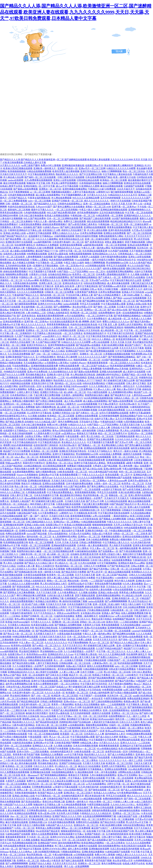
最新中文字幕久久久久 (42, 210)
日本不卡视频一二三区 (91, 672)
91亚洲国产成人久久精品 (52, 351)
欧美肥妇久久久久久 (50, 280)
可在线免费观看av (21, 366)
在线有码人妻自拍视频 (14, 254)
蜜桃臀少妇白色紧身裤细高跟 (15, 260)
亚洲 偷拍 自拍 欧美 (64, 286)
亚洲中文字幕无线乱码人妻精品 (90, 463)
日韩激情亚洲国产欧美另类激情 (62, 799)
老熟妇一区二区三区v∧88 (98, 207)
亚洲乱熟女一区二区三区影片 (78, 793)
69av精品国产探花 (62, 507)
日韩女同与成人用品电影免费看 (22, 687)
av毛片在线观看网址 (75, 316)
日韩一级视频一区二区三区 (19, 204)
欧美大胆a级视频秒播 (129, 749)
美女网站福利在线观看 (129, 740)
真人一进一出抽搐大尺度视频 (68, 660)
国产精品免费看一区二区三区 (20, 239)
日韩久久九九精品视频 (140, 575)
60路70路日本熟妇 (57, 640)
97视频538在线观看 (115, 383)
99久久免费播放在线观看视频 (15, 772)
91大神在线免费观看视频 (74, 805)
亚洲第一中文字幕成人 (17, 369)
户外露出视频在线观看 (120, 531)
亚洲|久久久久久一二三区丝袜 (135, 743)
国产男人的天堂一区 (97, 572)
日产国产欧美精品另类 (118, 566)
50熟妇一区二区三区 (123, 534)
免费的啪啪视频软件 (113, 799)
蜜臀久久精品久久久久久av (66, 233)
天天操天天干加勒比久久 (100, 451)
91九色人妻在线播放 (133, 584)
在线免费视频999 (107, 313)
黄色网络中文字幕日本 (42, 286)
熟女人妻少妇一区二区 (26, 486)
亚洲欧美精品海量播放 (93, 852)
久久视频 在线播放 (140, 274)
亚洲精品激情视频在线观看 (114, 210)
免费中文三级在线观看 (75, 221)
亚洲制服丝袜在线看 (40, 772)
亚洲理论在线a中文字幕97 (81, 584)
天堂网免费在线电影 (42, 787)
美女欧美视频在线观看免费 (91, 460)
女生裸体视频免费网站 (23, 472)
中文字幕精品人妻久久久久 (116, 542)
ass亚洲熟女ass (69, 433)
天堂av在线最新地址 (58, 534)
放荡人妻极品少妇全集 (70, 469)
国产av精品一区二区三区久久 (47, 645)
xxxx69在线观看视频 (87, 404)
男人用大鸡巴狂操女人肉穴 (34, 410)
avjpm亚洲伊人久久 (52, 336)
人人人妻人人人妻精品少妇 (38, 557)
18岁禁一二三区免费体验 (80, 389)
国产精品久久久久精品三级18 (76, 348)
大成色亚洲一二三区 (55, 377)
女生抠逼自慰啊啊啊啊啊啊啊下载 (99, 816)
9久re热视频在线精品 (76, 377)
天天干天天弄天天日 (72, 645)
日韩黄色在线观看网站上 (70, 204)
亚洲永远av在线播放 (22, 380)
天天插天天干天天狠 (71, 301)
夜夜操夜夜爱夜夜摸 (97, 363)
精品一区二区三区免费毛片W (112, 433)
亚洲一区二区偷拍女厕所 (136, 224)
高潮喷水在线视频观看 (100, 457)
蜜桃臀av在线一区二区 (33, 719)
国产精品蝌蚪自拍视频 (94, 301)
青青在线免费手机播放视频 (108, 584)
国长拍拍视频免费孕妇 (69, 843)
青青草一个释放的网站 (62, 704)
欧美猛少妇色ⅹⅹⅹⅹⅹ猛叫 (76, 386)
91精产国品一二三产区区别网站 (73, 271)
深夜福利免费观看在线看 (104, 810)
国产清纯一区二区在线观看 (132, 640)
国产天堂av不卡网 (124, 442)
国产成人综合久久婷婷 (107, 737)
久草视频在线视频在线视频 (117, 354)
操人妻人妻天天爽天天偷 (83, 657)
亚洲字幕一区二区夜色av (124, 207)
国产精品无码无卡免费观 (114, 557)
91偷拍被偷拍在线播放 (86, 551)
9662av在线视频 (48, 716)
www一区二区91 (97, 271)
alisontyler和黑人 (18, 507)
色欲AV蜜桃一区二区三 (101, 802)
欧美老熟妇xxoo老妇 (37, 654)
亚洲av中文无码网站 (66, 769)
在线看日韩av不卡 (94, 165)
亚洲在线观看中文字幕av (71, 834)
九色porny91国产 (44, 207)
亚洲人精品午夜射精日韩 (12, 313)
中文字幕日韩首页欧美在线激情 (102, 336)
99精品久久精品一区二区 (126, 398)
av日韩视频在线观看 (95, 266)
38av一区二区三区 (19, 816)
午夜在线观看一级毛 (75, 436)
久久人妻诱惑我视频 (50, 298)
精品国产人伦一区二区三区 (113, 507)
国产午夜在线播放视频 (130, 551)
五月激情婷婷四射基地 (138, 766)
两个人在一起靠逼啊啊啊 (76, 866)
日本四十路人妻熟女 (100, 560)
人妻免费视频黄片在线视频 (39, 257)
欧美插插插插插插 (17, 171)
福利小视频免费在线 (46, 407)
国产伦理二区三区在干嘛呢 (21, 778)
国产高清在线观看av (31, 802)
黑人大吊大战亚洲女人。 (40, 507)
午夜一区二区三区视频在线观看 (44, 734)
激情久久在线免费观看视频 (100, 666)
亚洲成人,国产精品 (111, 613)
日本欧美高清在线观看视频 (42, 699)
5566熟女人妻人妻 (47, 460)
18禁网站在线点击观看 (129, 772)
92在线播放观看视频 (137, 286)
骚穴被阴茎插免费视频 (122, 192)
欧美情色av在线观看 (21, 645)
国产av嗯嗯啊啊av (62, 307)
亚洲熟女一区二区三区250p (125, 713)
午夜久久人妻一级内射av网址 (48, 221)
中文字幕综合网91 (105, 578)
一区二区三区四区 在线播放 (17, 787)
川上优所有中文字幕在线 (39, 413)
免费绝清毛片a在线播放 (133, 277)
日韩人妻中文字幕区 (136, 383)
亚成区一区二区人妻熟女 (76, 548)
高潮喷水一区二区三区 (72, 310)
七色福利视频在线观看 (35, 213)
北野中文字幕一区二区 (70, 251)
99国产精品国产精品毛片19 (14, 236)
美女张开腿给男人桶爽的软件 (119, 165)
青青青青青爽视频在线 (58, 324)
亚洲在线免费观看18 (13, 322)
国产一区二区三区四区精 (139, 233)
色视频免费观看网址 (140, 725)
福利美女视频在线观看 (114, 269)
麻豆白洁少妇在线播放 (89, 766)
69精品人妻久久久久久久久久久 (131, 855)
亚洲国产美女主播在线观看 (100, 439)
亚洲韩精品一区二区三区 (16, 749)
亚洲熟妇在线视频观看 (95, 227)
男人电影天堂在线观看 (120, 545)
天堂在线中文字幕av (89, 422)
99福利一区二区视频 (119, 725)
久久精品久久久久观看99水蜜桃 (52, 327)
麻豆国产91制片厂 (134, 345)
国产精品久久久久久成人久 (73, 428)
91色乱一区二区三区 (25, 828)
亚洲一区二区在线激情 (33, 675)
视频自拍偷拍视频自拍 (45, 669)
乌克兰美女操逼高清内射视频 (125, 849)
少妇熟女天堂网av (33, 436)
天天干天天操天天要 (85, 575)
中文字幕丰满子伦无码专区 (121, 333)
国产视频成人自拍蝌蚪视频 (113, 519)
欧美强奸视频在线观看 (11, 575)
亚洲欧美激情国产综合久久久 (20, 357)
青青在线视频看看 (116, 463)
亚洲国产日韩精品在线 (11, 581)
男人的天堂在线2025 (138, 601)
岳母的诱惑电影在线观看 (88, 837)
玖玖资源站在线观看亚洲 (95, 251)
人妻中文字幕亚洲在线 (84, 192)
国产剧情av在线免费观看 (130, 637)
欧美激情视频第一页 (71, 298)
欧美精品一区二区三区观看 (113, 180)
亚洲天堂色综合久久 (90, 171)
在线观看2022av (107, 616)
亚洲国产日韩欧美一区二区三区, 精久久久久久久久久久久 (81, 201)
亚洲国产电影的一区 (68, 168)
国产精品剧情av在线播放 (88, 345)
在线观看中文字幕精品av (41, 236)
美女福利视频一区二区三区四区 (37, 307)
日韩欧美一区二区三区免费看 (59, 292)
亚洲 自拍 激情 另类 (24, 628)
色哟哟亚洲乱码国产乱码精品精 (75, 722)
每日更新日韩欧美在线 (46, 628)
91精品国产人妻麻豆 (126, 678)
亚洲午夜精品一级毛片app (39, 478)
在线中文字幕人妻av (104, 419)
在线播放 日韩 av (88, 289)
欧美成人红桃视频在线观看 (62, 330)
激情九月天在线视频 (55, 858)
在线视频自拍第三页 (89, 510)
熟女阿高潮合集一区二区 (95, 495)
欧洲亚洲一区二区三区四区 (84, 313)
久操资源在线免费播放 (30, 224)
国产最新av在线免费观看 (26, 189)
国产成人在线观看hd (98, 840)
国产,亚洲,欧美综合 (94, 242)
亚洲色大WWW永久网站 (50, 304)
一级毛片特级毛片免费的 (102, 260)
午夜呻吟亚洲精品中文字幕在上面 (25, 230)
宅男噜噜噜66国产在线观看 (118, 478)
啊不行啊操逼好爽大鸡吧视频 (51, 560)
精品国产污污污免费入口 (136, 648)
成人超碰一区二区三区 (75, 392)
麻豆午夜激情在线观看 (17, 822)
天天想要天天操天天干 (45, 634)
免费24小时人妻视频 (51, 165)
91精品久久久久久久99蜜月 (65, 354)
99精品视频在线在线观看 (40, 660)
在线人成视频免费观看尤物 (135, 613)
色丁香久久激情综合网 (66, 846)
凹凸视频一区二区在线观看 (117, 631)
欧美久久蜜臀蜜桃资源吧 (46, 684)
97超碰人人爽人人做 (123, 802)
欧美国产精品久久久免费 (50, 793)
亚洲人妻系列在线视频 (139, 495)
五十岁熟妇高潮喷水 (46, 357)
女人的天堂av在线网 (93, 298)
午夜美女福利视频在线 (39, 198)
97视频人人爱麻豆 (39, 260)
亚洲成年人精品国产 (21, 501)
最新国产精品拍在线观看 (127, 858)
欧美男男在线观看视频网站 (85, 507)
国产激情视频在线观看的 (140, 707)
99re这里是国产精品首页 (48, 831)
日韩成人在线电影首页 (122, 239)
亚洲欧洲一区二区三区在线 (65, 622)
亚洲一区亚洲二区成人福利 (106, 604)
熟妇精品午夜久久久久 (47, 778)
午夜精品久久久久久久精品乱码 (96, 813)
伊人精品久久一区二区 (66, 563)
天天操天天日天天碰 (56, 604)
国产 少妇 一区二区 (41, 354)
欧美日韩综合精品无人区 (71, 239)
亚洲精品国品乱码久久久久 (21, 672)
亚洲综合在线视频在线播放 (136, 537)
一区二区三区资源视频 (115, 245)
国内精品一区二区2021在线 (68, 383)
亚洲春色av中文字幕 (10, 324)
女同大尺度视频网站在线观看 (114, 413)
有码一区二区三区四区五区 (132, 472)
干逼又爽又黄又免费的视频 (47, 395)
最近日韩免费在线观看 (14, 183)
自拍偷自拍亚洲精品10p (60, 274)
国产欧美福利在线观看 (113, 781)
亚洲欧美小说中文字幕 (58, 375)
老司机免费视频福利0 (88, 213)
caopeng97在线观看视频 (135, 298)
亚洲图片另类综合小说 (51, 392)
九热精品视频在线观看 (11, 516)
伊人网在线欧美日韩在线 (83, 375)
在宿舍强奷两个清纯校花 (46, 445)
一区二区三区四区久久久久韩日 (124, 363)
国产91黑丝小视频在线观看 (49, 401)
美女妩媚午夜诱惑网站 (40, 454)
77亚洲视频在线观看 (125, 436)
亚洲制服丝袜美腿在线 (73, 165)
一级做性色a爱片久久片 (131, 289)
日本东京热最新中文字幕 (46, 495)
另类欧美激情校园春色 (55, 389)
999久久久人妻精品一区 (103, 339)
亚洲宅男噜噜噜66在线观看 (61, 345)
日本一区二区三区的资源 (95, 716)
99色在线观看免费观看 (135, 528)
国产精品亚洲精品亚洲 (140, 310)
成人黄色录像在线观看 (118, 283)
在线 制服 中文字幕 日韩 (98, 831)
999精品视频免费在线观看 (25, 637)
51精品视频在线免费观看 (50, 486)
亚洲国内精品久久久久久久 (137, 215)
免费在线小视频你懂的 (23, 401)
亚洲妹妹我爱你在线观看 (64, 545)
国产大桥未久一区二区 (109, 277)
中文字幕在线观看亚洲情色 (41, 174)
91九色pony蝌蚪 (31, 280)
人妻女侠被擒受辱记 (16, 810)
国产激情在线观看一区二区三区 (69, 784)
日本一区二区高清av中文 (72, 266)
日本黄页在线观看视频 (35, 575)
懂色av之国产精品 (12, 675)
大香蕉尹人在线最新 (89, 257)
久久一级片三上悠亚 (136, 716)
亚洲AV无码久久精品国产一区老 (88, 731)
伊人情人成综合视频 (97, 230)
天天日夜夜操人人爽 (36, 799)
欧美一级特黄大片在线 (124, 177)
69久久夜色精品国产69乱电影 (103, 472)
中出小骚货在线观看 (97, 392)
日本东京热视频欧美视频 (85, 410)
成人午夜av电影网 (73, 401)
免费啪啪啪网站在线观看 (138, 731)
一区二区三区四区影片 (11, 578)
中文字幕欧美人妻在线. (86, 654)
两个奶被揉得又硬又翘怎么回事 (119, 380)
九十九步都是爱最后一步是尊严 (87, 498)
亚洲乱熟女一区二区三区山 (60, 463)
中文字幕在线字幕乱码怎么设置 (126, 280)
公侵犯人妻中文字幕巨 (28, 392)
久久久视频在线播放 (61, 269)
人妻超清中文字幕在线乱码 (105, 722)
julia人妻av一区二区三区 (26, 457)
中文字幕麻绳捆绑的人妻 (74, 195)
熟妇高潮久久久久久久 (67, 174)
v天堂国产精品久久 (17, 198)
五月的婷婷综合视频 (16, 266)
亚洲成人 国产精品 (113, 298)
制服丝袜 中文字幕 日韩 (38, 183)
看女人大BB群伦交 (45, 566)
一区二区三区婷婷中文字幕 (99, 316)
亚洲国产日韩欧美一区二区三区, (37, 616)
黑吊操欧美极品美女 (36, 375)
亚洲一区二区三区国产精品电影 (112, 575)
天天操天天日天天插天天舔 (74, 457)
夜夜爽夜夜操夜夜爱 (109, 746)
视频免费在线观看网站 (97, 725)
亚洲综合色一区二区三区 (78, 339)
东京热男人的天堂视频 (68, 813)
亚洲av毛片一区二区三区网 (92, 168)
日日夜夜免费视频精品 (51, 590)
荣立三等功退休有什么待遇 (105, 348)
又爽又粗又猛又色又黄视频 (51, 569)
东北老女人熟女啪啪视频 (33, 607)
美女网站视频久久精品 (113, 445)
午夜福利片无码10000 (44, 404)
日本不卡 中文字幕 (136, 587)
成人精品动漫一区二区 (119, 319)
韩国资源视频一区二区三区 (87, 360)
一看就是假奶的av (120, 516)
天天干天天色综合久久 (45, 613)
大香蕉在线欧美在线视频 (25, 283)
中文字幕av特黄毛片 (108, 404)
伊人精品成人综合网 (13, 177)
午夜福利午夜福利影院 (21, 613)
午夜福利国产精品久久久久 (26, 295)
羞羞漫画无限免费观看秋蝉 (50, 316)
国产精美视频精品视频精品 (84, 277)
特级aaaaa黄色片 (14, 463)
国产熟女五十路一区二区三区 (18, 634)
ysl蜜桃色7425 (103, 192)
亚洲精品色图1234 (142, 475)
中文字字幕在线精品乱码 (25, 442)
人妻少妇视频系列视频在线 (137, 657)
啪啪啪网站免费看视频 (135, 327)
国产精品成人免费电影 (28, 590)
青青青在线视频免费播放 (119, 227)
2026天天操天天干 (126, 189)
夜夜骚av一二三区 (128, 737)
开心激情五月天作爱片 (14, 757)
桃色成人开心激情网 (67, 357)
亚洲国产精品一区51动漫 (134, 375)
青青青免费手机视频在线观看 (80, 648)
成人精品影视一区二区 (112, 330)
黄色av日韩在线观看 (62, 430)
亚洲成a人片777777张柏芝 (90, 380)
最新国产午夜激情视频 (69, 728)
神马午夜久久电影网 (124, 581)
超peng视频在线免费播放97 (38, 498)
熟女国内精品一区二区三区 (69, 566)
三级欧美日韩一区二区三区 (32, 554)
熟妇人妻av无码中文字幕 (129, 389)
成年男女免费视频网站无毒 (30, 289)
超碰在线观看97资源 (95, 587)
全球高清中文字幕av (10, 410)
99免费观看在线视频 (37, 254)
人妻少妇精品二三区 (36, 313)
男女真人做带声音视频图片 (65, 183)
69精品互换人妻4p (89, 743)
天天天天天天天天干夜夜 (132, 348)
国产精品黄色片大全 (120, 395)
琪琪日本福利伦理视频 (86, 236)
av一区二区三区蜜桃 (40, 192)
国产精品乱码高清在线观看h (43, 369)
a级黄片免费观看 (134, 463)
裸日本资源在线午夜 (18, 454)
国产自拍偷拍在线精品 (47, 469)
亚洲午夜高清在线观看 (119, 230)
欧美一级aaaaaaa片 (51, 531)
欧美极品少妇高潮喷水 (47, 601)
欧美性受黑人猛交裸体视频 (66, 171)
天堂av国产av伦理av (99, 280)
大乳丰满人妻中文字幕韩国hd (57, 528)
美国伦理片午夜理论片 (34, 463)
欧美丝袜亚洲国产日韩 (123, 831)
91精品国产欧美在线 (13, 557)
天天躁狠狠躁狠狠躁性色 (71, 628)
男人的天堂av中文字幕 (19, 319)
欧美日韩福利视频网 (22, 433)
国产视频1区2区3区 (137, 557)
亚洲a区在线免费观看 (138, 245)
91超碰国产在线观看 (134, 186)
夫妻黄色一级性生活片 (123, 386)
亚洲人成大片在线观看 (139, 507)
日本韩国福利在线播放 (90, 183)
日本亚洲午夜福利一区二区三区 (68, 242)
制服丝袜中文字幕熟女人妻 (47, 805)
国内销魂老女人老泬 (115, 734)
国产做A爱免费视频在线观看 (100, 351)
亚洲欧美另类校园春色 (61, 760)
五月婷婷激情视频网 (109, 416)
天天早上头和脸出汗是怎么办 (128, 525)
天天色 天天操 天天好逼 (66, 542)
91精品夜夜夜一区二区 (121, 610)
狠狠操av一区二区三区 (60, 731)
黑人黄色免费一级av (129, 466)
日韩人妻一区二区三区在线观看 (126, 569)
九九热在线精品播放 (41, 319)
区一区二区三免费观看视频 (13, 201)
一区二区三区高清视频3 (66, 210)
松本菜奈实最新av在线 (42, 625)
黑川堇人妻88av (41, 760)
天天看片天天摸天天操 (128, 307)
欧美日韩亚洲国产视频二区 (37, 398)
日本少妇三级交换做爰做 (31, 215)
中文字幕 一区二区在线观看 (139, 213)
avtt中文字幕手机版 (17, 481)
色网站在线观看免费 (69, 366)
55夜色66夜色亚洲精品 (23, 725)
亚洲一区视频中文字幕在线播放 (43, 266)
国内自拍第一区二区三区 (52, 295)
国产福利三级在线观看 (71, 227)
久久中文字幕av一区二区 (69, 716)
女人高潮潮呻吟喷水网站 (120, 392)
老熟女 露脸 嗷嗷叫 (114, 242)
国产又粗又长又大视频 (57, 675)
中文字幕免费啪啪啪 (78, 643)
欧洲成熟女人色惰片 (57, 607)
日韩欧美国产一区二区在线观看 (85, 489)
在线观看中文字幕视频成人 (90, 769)
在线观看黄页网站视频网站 (120, 271)
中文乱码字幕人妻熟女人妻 (79, 295)
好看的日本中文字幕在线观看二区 (31, 819)
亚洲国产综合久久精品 (40, 863)
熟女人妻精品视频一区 (23, 631)
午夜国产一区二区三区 (91, 631)
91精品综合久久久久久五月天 (123, 195)
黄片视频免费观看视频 (134, 787)
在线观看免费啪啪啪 (141, 710)
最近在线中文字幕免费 (73, 531)
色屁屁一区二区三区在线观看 (36, 545)
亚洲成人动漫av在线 (137, 304)
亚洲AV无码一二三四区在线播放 (122, 622)
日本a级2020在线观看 (57, 489)
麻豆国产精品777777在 (47, 251)
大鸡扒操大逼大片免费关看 (60, 595)
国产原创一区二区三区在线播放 (16, 746)
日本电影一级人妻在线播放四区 (93, 545)
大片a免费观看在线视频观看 (38, 180)
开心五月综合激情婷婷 (103, 681)
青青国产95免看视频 (58, 749)
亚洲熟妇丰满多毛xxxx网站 (132, 563)
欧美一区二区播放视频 (123, 819)
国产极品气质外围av (140, 322)
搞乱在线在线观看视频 (98, 221)
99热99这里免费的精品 (95, 283)
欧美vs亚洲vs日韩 (47, 813)
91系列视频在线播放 (134, 422)
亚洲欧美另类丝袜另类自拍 (73, 451)
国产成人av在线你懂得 (132, 790)
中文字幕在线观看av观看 (113, 304)
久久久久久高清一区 (55, 693)
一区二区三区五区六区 (28, 301)
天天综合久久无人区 (116, 587)
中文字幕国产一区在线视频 (93, 696)
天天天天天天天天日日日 (12, 799)
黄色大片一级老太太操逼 (126, 451)
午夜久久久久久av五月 (93, 475)
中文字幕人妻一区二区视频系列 (16, 333)
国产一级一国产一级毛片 (36, 516)
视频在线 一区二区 (118, 495)
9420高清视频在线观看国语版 (98, 398)
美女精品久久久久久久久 (74, 442)
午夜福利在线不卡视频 (111, 422)
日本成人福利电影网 (99, 693)
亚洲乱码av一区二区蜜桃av (93, 481)
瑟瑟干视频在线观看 (135, 242)
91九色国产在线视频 (118, 251)
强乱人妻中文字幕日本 (134, 837)
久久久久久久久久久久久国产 (136, 198)
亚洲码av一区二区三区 (95, 310)
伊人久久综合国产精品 (139, 266)
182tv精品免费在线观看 (139, 769)
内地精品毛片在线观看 (15, 372)
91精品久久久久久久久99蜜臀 (121, 168)
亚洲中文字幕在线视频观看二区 (47, 681)
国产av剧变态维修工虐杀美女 (83, 224)
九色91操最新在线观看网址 (56, 277)
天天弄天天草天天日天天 (105, 640)
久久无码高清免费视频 (19, 354)
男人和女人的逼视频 (130, 430)
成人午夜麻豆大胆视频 (23, 263)
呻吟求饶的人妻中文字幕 (42, 504)
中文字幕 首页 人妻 (108, 324)
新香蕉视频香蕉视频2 (85, 492)
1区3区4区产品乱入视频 (33, 604)
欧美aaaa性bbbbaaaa (115, 731)
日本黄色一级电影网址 (73, 395)
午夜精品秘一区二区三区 (83, 215)
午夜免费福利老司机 (90, 407)
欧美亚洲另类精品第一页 (128, 339)
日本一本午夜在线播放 (106, 772)
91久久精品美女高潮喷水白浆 (65, 781)
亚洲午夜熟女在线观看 (69, 369)
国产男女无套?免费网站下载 (50, 598)
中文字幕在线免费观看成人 (133, 486)
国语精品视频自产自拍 (131, 416)
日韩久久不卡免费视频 (95, 566)
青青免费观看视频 (9, 269)
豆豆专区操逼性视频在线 (112, 213)
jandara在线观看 (15, 180)
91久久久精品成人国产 (46, 422)
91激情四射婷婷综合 (140, 407)
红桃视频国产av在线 (50, 348)
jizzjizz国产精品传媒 (37, 534)
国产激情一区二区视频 (105, 307)
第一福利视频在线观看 (127, 548)
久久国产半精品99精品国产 (28, 336)
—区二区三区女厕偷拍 (21, 221)
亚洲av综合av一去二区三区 (77, 701)
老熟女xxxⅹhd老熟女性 (68, 613)
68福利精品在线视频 (20, 383)
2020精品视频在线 (32, 466)
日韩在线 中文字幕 (120, 428)
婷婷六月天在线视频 (120, 201)
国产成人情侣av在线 (117, 310)
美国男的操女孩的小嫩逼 (97, 395)
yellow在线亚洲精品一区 (66, 690)
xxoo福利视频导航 (42, 242)
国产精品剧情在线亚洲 (47, 722)
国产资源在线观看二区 (23, 587)
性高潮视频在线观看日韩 (16, 542)
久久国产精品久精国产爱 (48, 342)
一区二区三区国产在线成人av (95, 366)
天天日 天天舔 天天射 (122, 204)
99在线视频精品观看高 (141, 578)
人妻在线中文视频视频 (11, 218)
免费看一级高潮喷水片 (87, 616)
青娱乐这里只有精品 (101, 619)
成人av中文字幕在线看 (67, 186)
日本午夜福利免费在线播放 (114, 257)
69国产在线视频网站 (25, 678)
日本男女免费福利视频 (91, 233)
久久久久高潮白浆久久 (100, 386)
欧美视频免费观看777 (70, 475)
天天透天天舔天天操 (129, 425)
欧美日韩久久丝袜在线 (28, 716)
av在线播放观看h (76, 725)
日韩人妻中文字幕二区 (21, 495)
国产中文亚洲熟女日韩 (91, 174)
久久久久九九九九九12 (65, 478)
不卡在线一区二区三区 (28, 298)
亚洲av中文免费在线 (37, 372)
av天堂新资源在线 (89, 519)
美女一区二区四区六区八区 (37, 448)
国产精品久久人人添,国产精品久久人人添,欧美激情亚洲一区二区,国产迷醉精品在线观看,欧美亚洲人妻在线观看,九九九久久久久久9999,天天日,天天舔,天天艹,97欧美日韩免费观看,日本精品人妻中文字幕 (76, 12)
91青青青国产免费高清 (86, 292)
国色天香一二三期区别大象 (13, 710)
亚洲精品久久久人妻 (42, 746)
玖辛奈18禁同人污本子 (39, 710)
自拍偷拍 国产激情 (33, 227)
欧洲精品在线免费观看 (35, 489)
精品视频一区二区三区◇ (20, 339)
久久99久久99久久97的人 (127, 439)
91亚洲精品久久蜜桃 (89, 186)
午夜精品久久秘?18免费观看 (102, 189)
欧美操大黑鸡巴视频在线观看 (18, 168)
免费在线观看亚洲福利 (77, 569)
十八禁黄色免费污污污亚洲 (47, 433)
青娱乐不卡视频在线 (31, 484)
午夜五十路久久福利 (89, 210)
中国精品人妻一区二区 (30, 277)
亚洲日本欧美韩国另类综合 (13, 660)
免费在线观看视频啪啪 (80, 254)
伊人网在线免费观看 (61, 198)
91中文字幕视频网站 (125, 351)
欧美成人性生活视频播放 (87, 704)
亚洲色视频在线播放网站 (75, 189)
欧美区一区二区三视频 (14, 345)
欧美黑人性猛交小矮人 (11, 448)
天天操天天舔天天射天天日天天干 (69, 319)
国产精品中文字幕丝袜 (30, 849)
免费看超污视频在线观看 (79, 466)
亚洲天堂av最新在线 (58, 254)
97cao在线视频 (82, 260)
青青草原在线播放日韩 (11, 213)
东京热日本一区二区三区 (119, 696)
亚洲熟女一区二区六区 (50, 189)
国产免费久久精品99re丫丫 (109, 657)
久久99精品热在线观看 (116, 501)
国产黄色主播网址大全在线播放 (69, 207)
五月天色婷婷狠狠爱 (110, 198)
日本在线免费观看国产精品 (99, 177)
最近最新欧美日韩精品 (71, 495)
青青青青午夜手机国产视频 (26, 754)
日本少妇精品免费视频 (97, 539)
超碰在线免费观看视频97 (55, 224)
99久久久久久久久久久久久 (49, 587)
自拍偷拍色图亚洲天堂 (62, 752)
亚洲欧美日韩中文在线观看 (19, 242)
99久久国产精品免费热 (35, 218)
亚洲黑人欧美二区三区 (50, 283)
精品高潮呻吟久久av (67, 460)
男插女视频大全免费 (24, 469)
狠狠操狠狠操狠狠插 (102, 525)
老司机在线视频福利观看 (70, 669)
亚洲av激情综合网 (112, 469)
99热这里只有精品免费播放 (122, 669)
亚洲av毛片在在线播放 (95, 628)
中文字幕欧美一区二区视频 (49, 263)
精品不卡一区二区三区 (74, 336)
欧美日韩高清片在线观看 (134, 846)
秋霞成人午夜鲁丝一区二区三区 (108, 675)
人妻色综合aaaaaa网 (141, 395)
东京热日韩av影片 (128, 404)
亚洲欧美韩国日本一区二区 (75, 280)
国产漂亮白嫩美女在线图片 (138, 445)
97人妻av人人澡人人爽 (104, 389)
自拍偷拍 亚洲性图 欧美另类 (84, 554)
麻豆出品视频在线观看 (112, 186)
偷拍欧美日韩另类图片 (37, 713)
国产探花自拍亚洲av (15, 537)
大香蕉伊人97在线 (38, 274)
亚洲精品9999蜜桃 (9, 215)
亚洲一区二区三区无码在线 (87, 557)
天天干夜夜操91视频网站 (120, 684)
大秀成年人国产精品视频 (105, 466)
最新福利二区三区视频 (19, 210)
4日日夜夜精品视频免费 (54, 466)
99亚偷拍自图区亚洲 (69, 631)
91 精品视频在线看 (84, 772)
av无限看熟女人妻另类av (57, 363)
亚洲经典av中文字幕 (49, 475)
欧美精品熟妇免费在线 (19, 681)
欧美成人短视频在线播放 (57, 215)
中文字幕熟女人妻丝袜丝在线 (117, 174)
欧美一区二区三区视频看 (41, 542)
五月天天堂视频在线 (125, 419)
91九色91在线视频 (87, 563)
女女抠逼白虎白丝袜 (52, 386)
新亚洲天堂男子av (53, 289)
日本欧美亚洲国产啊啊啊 (67, 743)
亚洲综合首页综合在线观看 (137, 183)
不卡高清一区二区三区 (38, 837)
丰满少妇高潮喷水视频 (113, 345)
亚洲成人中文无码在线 (133, 292)
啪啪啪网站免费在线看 (17, 274)
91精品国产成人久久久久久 (59, 825)
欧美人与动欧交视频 (108, 289)
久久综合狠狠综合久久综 (61, 372)
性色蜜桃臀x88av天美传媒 (115, 369)
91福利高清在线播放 (64, 616)
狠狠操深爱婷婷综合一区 (40, 539)
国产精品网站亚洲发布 (112, 327)
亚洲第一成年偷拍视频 (84, 430)
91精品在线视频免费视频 (39, 171)
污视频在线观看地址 (71, 852)
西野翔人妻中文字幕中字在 (66, 519)
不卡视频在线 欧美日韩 (85, 513)
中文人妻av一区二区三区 (102, 548)
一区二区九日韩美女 (73, 333)
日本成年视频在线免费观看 (21, 195)
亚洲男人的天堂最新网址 (130, 324)
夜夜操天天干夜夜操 (87, 433)
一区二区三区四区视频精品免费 (58, 551)
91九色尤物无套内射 (141, 542)
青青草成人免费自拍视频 (131, 592)
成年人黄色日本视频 (78, 849)
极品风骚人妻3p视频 (128, 336)
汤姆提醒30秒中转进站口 (108, 375)
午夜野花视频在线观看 (60, 410)
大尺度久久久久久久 (10, 165)
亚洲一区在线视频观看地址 (129, 313)
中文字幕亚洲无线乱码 (49, 442)
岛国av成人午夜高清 (102, 534)
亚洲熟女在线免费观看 (115, 233)
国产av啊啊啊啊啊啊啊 (116, 601)
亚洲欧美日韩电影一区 (96, 531)
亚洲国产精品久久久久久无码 (67, 816)
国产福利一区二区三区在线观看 (40, 177)
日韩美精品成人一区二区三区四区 (135, 254)
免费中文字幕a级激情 (140, 413)
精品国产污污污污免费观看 (17, 451)
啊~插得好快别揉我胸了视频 (73, 601)
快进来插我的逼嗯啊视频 (124, 248)
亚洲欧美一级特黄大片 (45, 168)
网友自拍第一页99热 (78, 581)
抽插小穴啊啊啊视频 (112, 171)
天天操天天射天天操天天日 (65, 481)
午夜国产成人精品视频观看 (65, 710)
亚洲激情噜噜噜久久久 (139, 210)
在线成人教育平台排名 (11, 186)
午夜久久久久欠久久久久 (119, 522)
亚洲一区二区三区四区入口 (126, 457)
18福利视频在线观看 (64, 236)
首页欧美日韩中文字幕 (42, 383)
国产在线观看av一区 (108, 551)
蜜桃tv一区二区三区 (57, 581)
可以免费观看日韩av (24, 327)
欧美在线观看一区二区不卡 (119, 475)
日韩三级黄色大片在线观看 (71, 177)
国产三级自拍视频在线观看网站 (107, 701)
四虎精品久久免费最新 (47, 245)
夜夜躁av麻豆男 (131, 701)
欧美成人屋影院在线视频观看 (64, 510)
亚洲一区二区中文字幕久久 (73, 439)
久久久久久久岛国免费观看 (30, 292)
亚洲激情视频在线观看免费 (44, 366)
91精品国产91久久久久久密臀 (18, 805)
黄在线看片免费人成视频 (79, 640)
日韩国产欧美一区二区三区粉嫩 (69, 539)
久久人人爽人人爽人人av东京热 (23, 807)
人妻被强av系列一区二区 (104, 663)
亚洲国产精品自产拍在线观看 (95, 757)
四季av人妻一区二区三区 (29, 790)
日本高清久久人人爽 (94, 734)
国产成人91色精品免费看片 (107, 295)
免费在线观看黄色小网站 (111, 236)
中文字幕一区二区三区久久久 (76, 619)
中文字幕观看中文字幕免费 (42, 271)
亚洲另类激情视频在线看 (67, 757)
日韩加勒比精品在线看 (88, 180)
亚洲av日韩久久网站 (56, 719)
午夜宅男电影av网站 (50, 301)
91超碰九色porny (51, 227)
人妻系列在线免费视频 (121, 828)
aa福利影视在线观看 (93, 245)
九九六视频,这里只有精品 (47, 310)
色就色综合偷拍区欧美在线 (21, 207)
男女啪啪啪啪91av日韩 (117, 263)
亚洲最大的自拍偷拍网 (111, 372)
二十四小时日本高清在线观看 (18, 760)
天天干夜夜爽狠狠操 (19, 192)
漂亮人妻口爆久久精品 (58, 578)
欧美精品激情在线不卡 (95, 333)
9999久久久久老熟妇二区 (12, 492)
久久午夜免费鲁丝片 (97, 319)
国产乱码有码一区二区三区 (124, 377)
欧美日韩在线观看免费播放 (54, 807)
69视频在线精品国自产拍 (76, 590)
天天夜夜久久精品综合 (19, 625)
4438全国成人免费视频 (23, 407)
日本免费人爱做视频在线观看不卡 (113, 274)
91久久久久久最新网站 (47, 239)
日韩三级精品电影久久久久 (39, 522)
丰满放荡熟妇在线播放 (122, 757)
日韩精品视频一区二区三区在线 (75, 663)
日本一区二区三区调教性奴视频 (62, 218)
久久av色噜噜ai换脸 (58, 810)
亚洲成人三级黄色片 (66, 404)
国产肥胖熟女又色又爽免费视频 (19, 592)
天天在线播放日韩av (33, 363)
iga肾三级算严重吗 (30, 165)
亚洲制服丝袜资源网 (13, 525)
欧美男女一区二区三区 (84, 274)
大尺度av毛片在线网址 (80, 534)
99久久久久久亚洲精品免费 (86, 198)
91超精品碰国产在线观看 (18, 834)
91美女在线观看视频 (123, 590)
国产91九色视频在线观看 (16, 519)
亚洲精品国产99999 (75, 351)
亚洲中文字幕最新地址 (64, 454)
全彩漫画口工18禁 (51, 230)
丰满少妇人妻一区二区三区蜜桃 (51, 725)
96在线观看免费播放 (122, 560)
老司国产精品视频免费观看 (101, 678)
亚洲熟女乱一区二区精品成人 (18, 404)
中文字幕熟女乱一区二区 (48, 796)
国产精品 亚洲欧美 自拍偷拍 (19, 422)
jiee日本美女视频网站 (16, 389)
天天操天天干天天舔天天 (116, 498)
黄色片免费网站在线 (68, 422)
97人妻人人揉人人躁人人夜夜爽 (49, 339)
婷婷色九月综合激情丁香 (74, 230)
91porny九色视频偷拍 (27, 475)
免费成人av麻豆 (71, 289)
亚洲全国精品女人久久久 (105, 254)
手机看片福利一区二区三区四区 (35, 269)
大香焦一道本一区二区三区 (107, 484)
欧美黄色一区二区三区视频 (60, 575)
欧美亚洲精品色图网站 (47, 439)
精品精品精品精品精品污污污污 (126, 221)
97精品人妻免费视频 (91, 369)
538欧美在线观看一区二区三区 (72, 472)
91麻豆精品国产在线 (27, 513)
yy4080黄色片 (122, 578)
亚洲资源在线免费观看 (71, 245)
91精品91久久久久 (77, 425)
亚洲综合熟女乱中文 (126, 260)
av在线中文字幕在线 (111, 489)
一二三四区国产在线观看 (101, 581)
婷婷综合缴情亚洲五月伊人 (13, 416)
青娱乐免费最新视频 (10, 802)
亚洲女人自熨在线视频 (64, 180)
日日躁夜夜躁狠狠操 (29, 348)
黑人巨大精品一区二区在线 (100, 436)
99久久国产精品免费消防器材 (61, 213)
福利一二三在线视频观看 (113, 704)
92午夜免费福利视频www (129, 793)
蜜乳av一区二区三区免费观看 (76, 828)
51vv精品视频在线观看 (91, 799)
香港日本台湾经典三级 (54, 802)
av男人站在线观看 (100, 342)
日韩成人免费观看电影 (108, 430)
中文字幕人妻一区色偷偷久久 (87, 528)
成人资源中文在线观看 (134, 372)
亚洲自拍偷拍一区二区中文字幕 (39, 186)
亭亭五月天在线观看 (116, 266)
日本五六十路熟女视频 (33, 825)
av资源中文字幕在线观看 (39, 233)
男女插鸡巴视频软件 (29, 651)
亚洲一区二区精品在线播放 (97, 204)
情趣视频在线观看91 (61, 192)
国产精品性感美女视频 (23, 663)
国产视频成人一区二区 (89, 445)
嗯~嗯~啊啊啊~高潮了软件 (88, 322)
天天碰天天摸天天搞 (75, 501)
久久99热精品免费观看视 (31, 377)
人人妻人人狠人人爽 (139, 360)
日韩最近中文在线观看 (26, 428)
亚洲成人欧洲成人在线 (14, 233)
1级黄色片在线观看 (132, 454)
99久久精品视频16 (109, 728)
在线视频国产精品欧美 (124, 619)
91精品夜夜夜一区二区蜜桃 (109, 215)
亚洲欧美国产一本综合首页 (89, 699)
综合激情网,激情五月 (25, 245)
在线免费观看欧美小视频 (98, 598)
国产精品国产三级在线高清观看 (95, 218)
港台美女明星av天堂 (82, 307)
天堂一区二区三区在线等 (12, 257)
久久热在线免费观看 (29, 769)
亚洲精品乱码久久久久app (67, 248)
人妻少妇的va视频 (131, 295)
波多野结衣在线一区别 (30, 386)
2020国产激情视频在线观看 (125, 218)
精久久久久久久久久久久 (33, 324)
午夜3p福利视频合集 (132, 469)
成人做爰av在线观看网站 (48, 195)
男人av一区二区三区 (99, 643)
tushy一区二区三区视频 (39, 201)
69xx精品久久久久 (54, 707)
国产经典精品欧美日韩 (24, 548)
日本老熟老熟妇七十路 (21, 395)
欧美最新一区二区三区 (77, 693)
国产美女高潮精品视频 (32, 707)
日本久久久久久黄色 (129, 722)
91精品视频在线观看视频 (94, 522)
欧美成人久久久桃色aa (105, 793)
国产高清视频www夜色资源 (112, 286)
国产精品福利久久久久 (45, 204)
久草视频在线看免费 (36, 492)
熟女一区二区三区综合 (134, 171)
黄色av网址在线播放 (24, 619)
